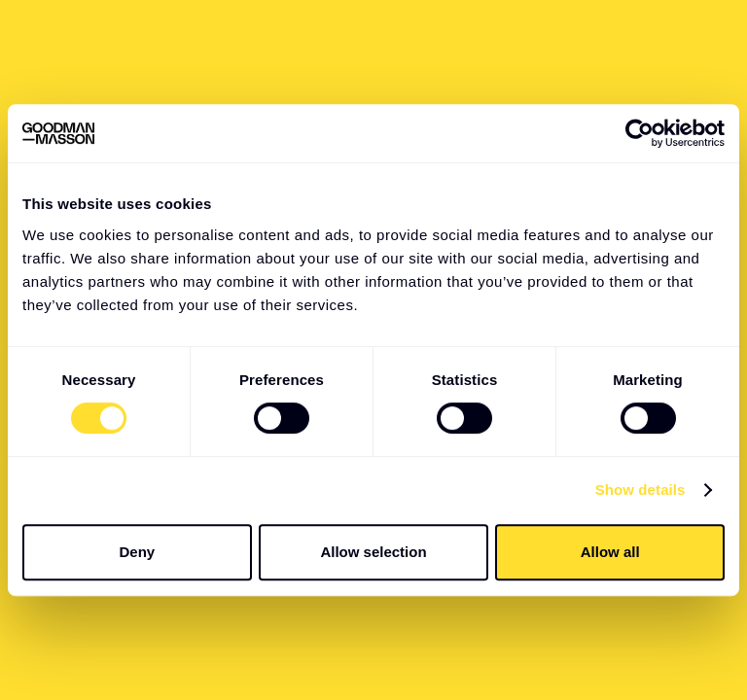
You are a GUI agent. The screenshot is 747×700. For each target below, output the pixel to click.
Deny (137, 552)
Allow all (610, 552)
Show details (640, 490)
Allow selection (373, 552)
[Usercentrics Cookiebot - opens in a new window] (640, 133)
